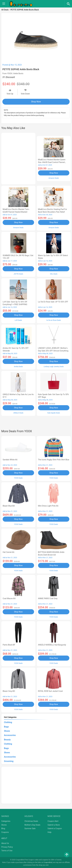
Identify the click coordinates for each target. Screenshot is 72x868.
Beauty (7, 740)
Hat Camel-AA (9, 552)
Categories (6, 821)
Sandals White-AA (10, 460)
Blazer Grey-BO (9, 691)
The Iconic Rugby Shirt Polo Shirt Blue (54, 460)
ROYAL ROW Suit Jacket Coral (50, 691)
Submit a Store (54, 825)
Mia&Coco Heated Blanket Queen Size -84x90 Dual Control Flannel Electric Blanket (52, 162)
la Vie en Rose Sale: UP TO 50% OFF (53, 302)
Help (49, 832)
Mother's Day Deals (32, 825)
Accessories (10, 735)
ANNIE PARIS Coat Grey (48, 598)
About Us (5, 843)
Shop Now (36, 102)
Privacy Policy (7, 847)
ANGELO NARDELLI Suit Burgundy (52, 645)
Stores (4, 825)
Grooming (9, 761)
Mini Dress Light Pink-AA (48, 506)
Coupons (5, 832)
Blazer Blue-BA (9, 506)
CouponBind (48, 862)
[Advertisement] (18, 158)
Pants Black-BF (9, 645)
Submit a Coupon (55, 828)
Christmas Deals (31, 821)
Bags (6, 727)
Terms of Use (7, 851)
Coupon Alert (53, 821)
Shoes (7, 731)
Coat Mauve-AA (9, 598)
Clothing (8, 722)
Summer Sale (30, 828)
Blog (3, 828)
